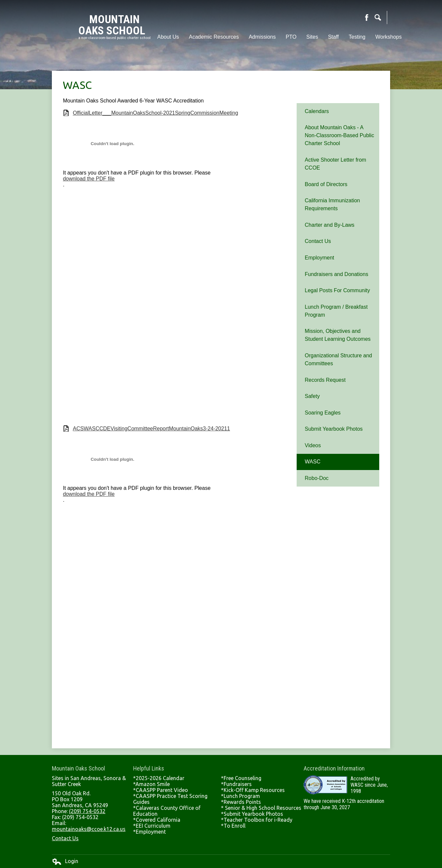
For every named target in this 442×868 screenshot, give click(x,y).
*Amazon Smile (151, 784)
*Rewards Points (241, 802)
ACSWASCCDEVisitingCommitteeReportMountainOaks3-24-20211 (151, 429)
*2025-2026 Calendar (159, 778)
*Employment (149, 832)
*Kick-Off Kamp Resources (253, 790)
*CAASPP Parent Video (161, 790)
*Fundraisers (236, 784)
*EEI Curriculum (152, 826)
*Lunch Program (240, 796)
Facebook (367, 18)
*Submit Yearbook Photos (252, 814)
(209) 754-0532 (87, 811)
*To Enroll (233, 826)
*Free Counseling (241, 778)
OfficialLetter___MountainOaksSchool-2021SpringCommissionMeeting (155, 113)
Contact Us (65, 838)
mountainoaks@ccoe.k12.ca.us (89, 829)
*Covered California (157, 820)
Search (378, 18)
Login (65, 861)
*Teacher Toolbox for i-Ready (257, 820)
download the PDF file (89, 179)
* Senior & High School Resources (261, 808)
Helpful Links (149, 768)
